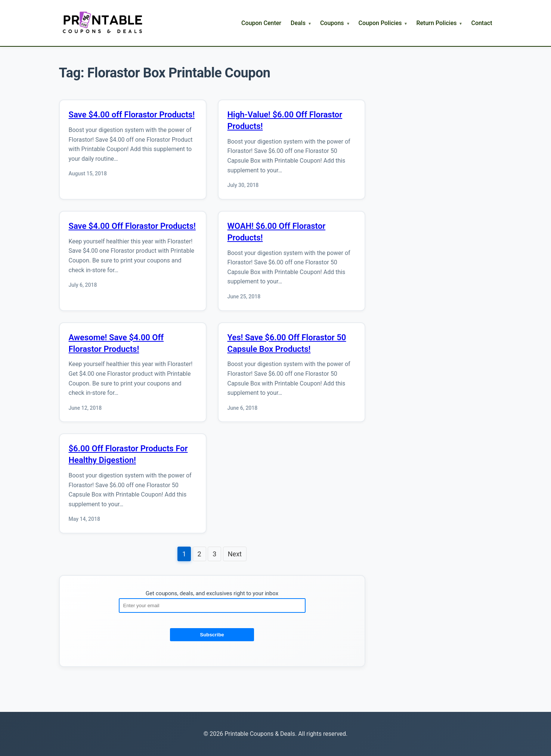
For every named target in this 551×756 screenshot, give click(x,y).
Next (235, 554)
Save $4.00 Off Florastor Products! (132, 226)
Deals (298, 23)
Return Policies (436, 23)
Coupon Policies (380, 23)
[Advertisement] (436, 178)
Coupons (332, 23)
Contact (482, 23)
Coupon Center (261, 23)
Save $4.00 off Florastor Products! (132, 115)
